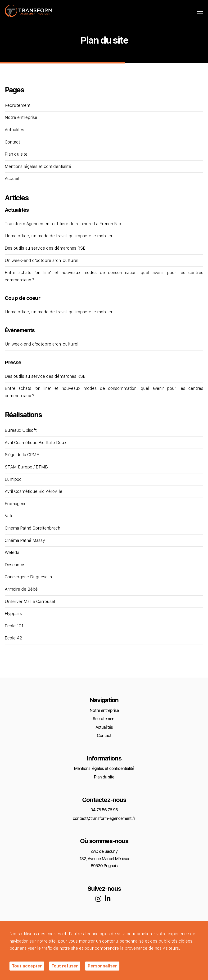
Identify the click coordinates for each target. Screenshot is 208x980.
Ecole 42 (13, 638)
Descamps (15, 565)
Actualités (14, 130)
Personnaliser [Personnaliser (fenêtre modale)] (102, 966)
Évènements (20, 330)
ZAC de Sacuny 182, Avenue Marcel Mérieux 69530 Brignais (104, 859)
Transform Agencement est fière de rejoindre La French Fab (63, 224)
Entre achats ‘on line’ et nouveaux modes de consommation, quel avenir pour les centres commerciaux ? (104, 276)
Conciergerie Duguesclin (28, 577)
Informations (104, 758)
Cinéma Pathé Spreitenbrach (32, 528)
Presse (13, 363)
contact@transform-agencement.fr (104, 819)
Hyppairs (13, 614)
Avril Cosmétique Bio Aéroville (34, 492)
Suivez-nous (104, 889)
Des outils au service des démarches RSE (45, 248)
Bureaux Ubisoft (21, 430)
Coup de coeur (23, 298)
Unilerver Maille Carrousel (30, 602)
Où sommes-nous (104, 841)
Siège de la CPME (22, 455)
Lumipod (13, 479)
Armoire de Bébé (21, 589)
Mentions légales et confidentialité (38, 167)
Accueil (12, 179)
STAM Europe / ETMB (26, 467)
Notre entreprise (21, 118)
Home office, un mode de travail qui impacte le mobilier (59, 236)
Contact (12, 142)
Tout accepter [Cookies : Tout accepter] (27, 966)
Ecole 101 (14, 626)
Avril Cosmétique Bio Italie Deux (36, 443)
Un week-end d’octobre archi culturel (42, 261)
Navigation (104, 700)
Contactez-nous (104, 800)
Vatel (10, 516)
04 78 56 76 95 (104, 810)
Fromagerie (16, 504)
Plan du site (16, 154)
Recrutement (18, 106)
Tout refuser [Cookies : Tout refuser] (65, 966)
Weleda (12, 553)
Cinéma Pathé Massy (25, 541)
